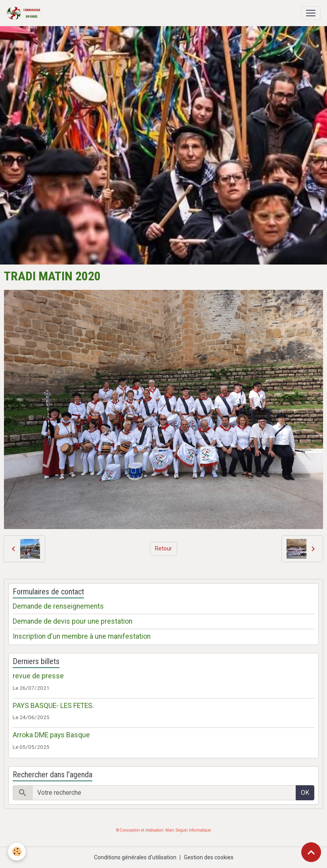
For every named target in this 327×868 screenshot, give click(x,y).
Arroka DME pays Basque (51, 735)
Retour (163, 548)
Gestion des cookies (209, 857)
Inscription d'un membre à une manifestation (82, 636)
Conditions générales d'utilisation (135, 857)
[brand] (25, 13)
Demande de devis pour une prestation (73, 621)
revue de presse (38, 676)
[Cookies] (17, 852)
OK (305, 793)
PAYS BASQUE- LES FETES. (53, 706)
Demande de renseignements (58, 606)
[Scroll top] (311, 852)
